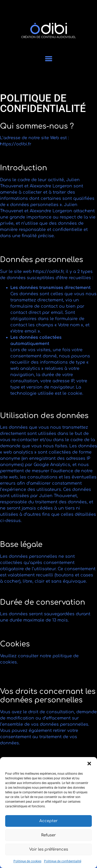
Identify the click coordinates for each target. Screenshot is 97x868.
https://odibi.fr (16, 144)
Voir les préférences (49, 849)
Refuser (48, 835)
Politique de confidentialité (63, 861)
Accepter (48, 821)
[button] (89, 764)
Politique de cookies (27, 861)
